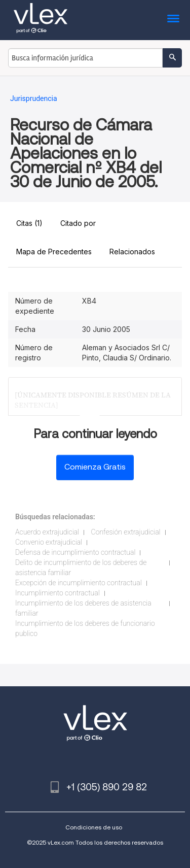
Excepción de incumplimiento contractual (79, 583)
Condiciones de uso (94, 827)
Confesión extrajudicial (126, 532)
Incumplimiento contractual (58, 593)
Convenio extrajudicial (49, 542)
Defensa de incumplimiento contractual (75, 552)
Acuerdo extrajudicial (47, 532)
